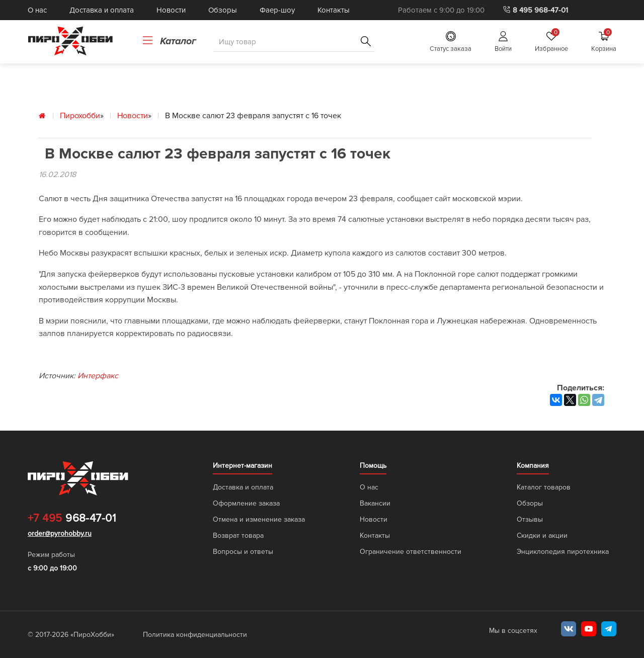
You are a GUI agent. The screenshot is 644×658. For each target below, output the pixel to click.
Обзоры (223, 10)
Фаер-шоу (277, 10)
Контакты (334, 10)
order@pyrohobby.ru (60, 533)
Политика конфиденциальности (195, 635)
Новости (171, 10)
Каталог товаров (544, 487)
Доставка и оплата (102, 10)
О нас (37, 10)
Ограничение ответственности (411, 552)
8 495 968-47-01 (535, 10)
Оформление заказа (246, 503)
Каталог (169, 41)
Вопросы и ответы (243, 552)
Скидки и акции (542, 536)
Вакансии (375, 503)
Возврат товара (238, 536)
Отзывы (530, 519)
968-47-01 (72, 519)
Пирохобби (80, 116)
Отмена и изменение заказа (259, 519)
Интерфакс (98, 376)
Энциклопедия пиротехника (563, 552)
